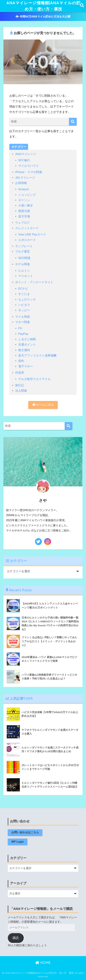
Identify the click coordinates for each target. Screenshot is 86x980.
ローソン (24, 200)
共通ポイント (27, 345)
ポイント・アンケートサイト (34, 282)
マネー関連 (22, 322)
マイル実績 (22, 317)
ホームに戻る (43, 405)
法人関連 (21, 391)
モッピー (24, 310)
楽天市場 (24, 216)
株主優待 (24, 350)
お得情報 (21, 183)
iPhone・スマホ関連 (29, 172)
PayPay (23, 334)
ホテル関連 (22, 264)
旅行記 (20, 385)
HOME (43, 963)
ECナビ (23, 289)
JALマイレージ (25, 178)
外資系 (20, 373)
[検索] (73, 122)
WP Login (18, 842)
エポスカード (27, 240)
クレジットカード (27, 228)
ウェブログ (22, 223)
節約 (21, 361)
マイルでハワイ (29, 166)
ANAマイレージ (26, 154)
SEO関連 (24, 258)
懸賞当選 (24, 211)
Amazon (24, 189)
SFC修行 (24, 160)
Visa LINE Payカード (32, 234)
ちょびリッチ (27, 300)
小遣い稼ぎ (26, 206)
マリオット (26, 276)
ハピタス (24, 305)
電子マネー (26, 366)
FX (20, 328)
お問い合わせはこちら (25, 832)
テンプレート (24, 246)
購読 (16, 938)
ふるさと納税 (27, 339)
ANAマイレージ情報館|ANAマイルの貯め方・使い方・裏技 (43, 6)
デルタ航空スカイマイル (34, 379)
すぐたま (24, 294)
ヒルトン (24, 271)
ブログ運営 (22, 252)
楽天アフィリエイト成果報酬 (37, 356)
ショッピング (27, 195)
